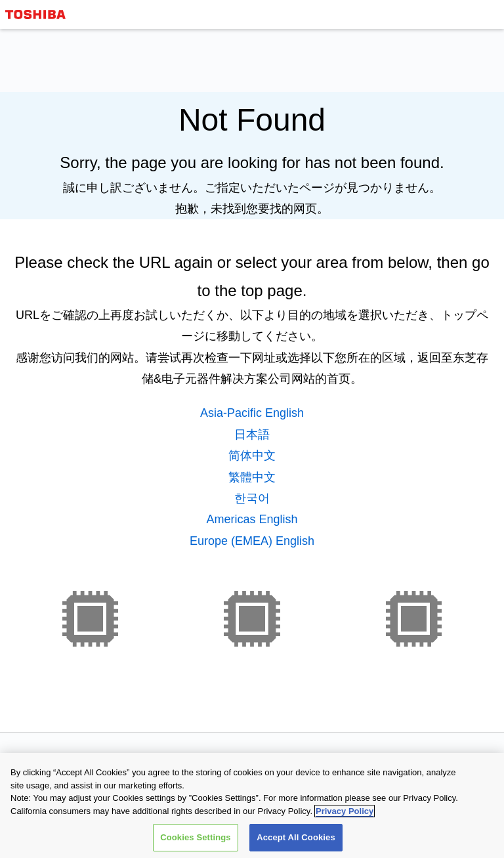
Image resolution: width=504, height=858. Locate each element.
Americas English (252, 519)
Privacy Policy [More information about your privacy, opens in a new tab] (345, 811)
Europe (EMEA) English (252, 541)
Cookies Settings (196, 838)
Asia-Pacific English (252, 413)
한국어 (252, 498)
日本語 (252, 435)
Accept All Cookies (296, 838)
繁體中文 (252, 477)
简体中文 (252, 456)
